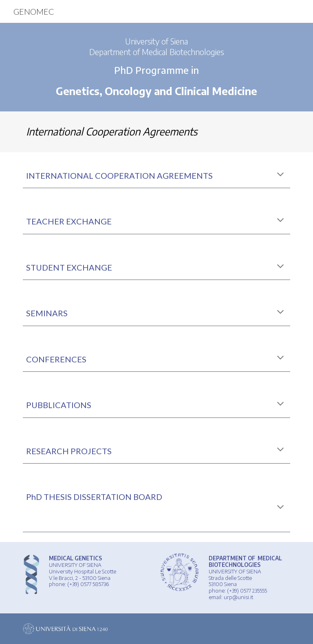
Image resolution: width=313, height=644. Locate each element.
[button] (280, 175)
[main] (156, 67)
